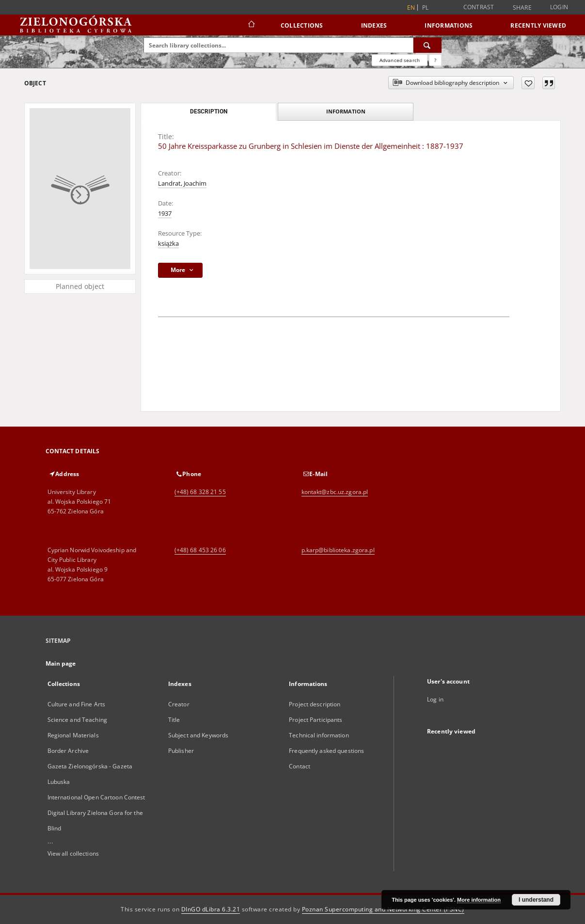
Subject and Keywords (198, 735)
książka (168, 244)
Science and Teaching (77, 720)
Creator (179, 704)
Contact (300, 766)
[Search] (427, 45)
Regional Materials (73, 735)
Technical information (319, 735)
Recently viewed (538, 25)
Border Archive (68, 751)
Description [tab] (209, 112)
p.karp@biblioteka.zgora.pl (338, 550)
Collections (302, 25)
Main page (61, 663)
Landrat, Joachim (182, 183)
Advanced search (400, 60)
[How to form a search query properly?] (435, 60)
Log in (435, 699)
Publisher (181, 751)
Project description (315, 704)
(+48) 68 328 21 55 (200, 492)
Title (174, 720)
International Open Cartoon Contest (96, 797)
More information (479, 900)
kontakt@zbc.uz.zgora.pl (335, 492)
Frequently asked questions (326, 751)
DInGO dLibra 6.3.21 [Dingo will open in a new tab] (211, 909)
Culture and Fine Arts (77, 704)
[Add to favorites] (528, 83)
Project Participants (316, 720)
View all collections (73, 853)
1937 (165, 214)
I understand (536, 900)
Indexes (374, 25)
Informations (449, 25)
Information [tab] (346, 111)
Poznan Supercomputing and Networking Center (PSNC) (383, 909)
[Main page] (251, 25)
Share (522, 8)
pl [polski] (426, 8)
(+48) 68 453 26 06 (200, 550)
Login (559, 7)
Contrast (479, 7)
